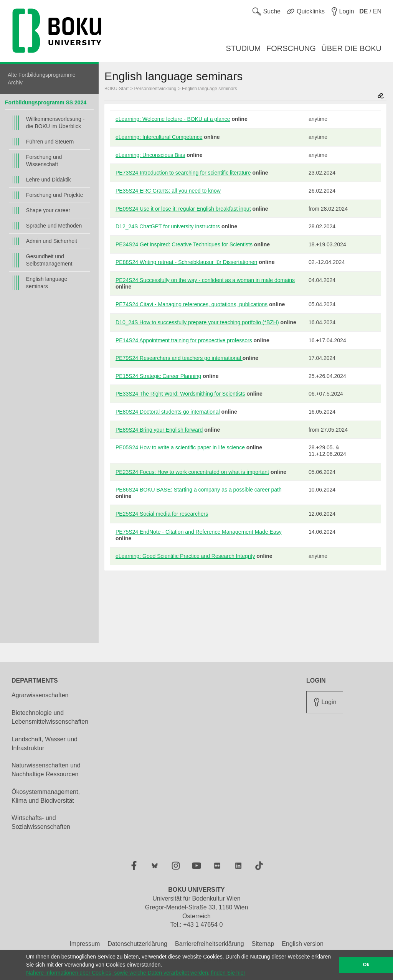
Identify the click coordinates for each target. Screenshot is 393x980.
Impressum (85, 944)
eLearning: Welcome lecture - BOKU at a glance (173, 119)
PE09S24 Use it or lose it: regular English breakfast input (183, 209)
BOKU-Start (116, 89)
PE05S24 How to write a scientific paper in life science (180, 447)
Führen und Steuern (50, 142)
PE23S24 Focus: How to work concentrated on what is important (192, 472)
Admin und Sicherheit (52, 241)
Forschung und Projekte (55, 195)
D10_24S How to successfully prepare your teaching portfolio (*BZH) (197, 322)
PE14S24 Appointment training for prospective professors (184, 340)
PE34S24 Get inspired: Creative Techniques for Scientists (184, 244)
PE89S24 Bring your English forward (159, 430)
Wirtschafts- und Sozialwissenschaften (41, 822)
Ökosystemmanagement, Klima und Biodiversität (46, 796)
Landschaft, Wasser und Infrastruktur (45, 744)
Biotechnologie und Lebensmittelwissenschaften (50, 717)
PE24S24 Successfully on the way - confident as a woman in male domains (205, 280)
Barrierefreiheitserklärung (210, 944)
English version (303, 944)
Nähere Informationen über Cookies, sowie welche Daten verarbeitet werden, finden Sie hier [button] (136, 973)
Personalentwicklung (155, 89)
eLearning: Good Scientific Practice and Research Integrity (185, 556)
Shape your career (48, 210)
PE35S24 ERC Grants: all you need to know (168, 191)
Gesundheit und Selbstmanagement (49, 260)
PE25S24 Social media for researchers (162, 514)
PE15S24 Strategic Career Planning (158, 376)
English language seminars (47, 283)
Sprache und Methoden (54, 226)
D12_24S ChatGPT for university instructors (168, 226)
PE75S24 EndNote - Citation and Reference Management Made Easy (199, 532)
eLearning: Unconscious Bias (150, 155)
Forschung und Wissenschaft (44, 161)
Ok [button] (366, 965)
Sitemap (263, 944)
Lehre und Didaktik (49, 180)
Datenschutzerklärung (137, 944)
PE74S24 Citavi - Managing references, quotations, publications (192, 304)
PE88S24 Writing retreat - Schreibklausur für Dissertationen (186, 262)
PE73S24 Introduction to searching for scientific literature (183, 173)
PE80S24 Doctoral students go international (168, 412)
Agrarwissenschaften (40, 695)
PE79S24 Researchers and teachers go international (179, 358)
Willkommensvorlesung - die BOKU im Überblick (55, 123)
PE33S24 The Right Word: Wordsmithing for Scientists (180, 394)
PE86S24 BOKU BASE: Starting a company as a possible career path (199, 490)
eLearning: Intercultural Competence (159, 137)
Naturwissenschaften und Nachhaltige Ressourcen (46, 770)
